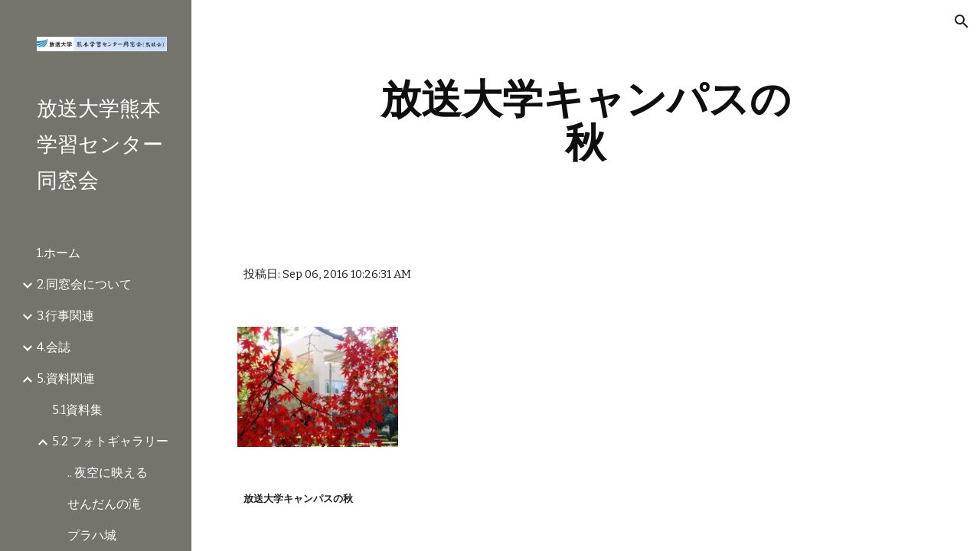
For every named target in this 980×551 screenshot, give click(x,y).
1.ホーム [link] (59, 253)
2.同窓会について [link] (84, 284)
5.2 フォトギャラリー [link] (110, 441)
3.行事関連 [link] (65, 316)
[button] (962, 21)
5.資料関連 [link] (66, 378)
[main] (585, 121)
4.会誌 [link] (54, 347)
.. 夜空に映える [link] (108, 473)
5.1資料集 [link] (77, 410)
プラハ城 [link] (92, 535)
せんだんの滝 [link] (104, 504)
